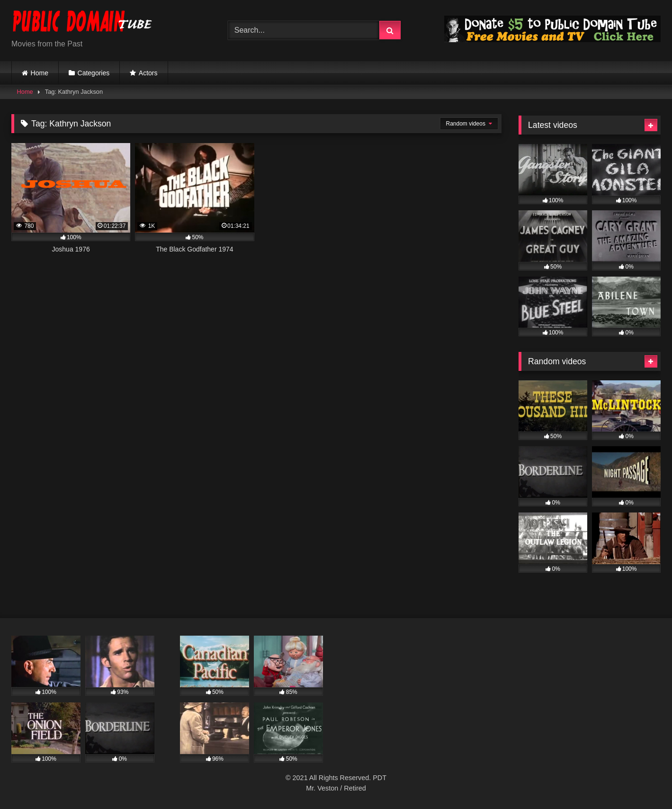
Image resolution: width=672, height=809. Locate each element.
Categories (94, 73)
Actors (148, 73)
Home (40, 73)
